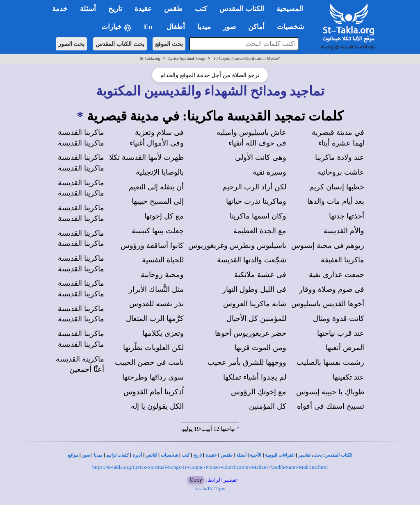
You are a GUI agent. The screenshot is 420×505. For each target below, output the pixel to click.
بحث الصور (72, 44)
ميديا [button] (204, 27)
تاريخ (197, 455)
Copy (196, 480)
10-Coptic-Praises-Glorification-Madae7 (247, 58)
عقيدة (211, 455)
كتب (186, 455)
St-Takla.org (150, 58)
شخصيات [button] (293, 27)
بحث (318, 455)
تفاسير (304, 455)
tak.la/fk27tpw (210, 488)
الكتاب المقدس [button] (242, 9)
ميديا (98, 455)
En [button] (149, 27)
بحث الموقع (169, 44)
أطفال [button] (176, 27)
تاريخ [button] (115, 9)
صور (86, 455)
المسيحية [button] (290, 9)
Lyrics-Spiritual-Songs (187, 58)
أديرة (137, 455)
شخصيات (169, 455)
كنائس (151, 455)
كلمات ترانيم (118, 455)
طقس (227, 455)
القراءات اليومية (280, 455)
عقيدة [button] (143, 9)
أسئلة (241, 455)
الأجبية (256, 455)
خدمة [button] (60, 9)
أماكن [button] (256, 27)
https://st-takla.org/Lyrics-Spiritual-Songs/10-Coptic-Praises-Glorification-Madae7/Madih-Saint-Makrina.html (210, 467)
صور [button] (229, 27)
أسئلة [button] (88, 9)
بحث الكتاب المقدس (120, 44)
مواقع (73, 455)
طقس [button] (173, 9)
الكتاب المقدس (338, 455)
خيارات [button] (116, 27)
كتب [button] (201, 9)
